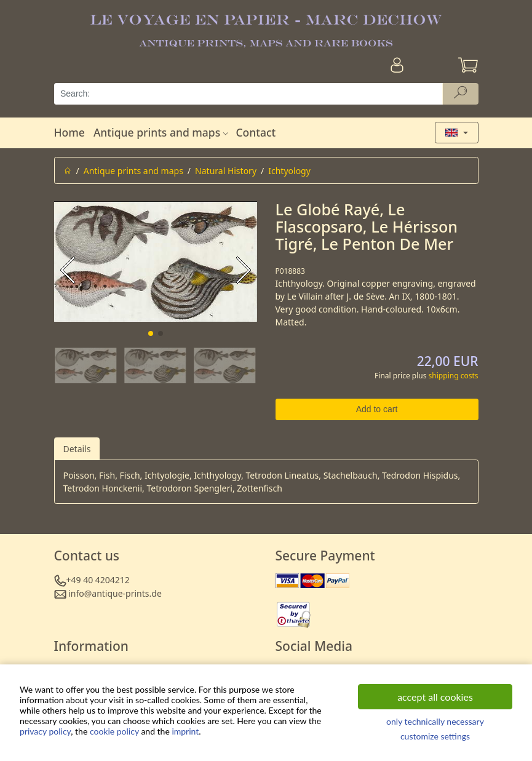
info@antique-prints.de (115, 593)
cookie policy (114, 731)
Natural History (226, 171)
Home (69, 132)
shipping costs (454, 376)
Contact (256, 132)
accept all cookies (435, 697)
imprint (185, 731)
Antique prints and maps (162, 132)
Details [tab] (77, 449)
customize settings (435, 736)
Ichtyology (289, 171)
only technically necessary (435, 721)
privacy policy (45, 731)
